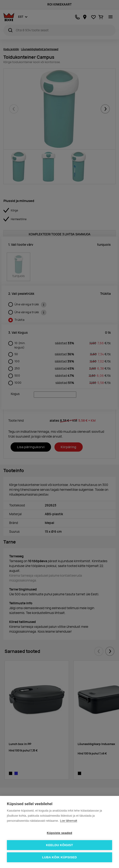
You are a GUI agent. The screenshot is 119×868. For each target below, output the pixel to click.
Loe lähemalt (68, 821)
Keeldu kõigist (59, 845)
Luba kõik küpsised (60, 857)
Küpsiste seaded (59, 833)
